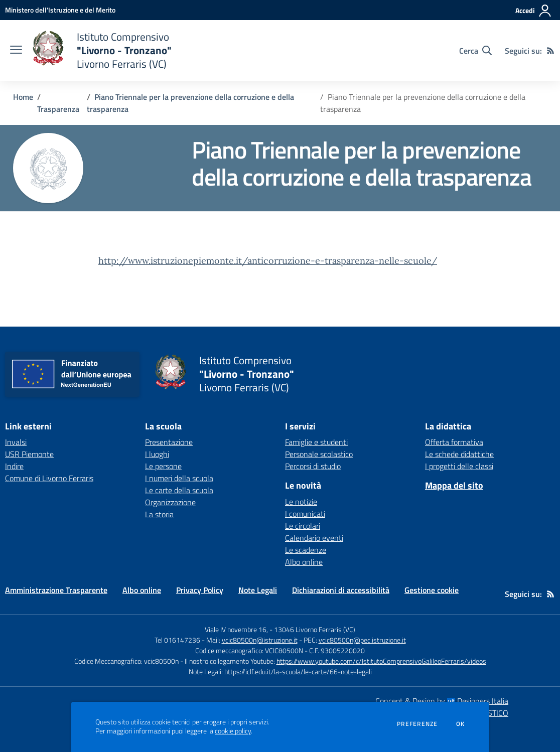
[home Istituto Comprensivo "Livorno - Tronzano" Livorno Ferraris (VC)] (102, 50)
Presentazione (169, 442)
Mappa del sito (454, 485)
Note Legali (258, 590)
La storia (159, 514)
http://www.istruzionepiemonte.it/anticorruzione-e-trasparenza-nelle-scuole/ (268, 261)
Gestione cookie (432, 590)
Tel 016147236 (177, 640)
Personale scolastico (319, 454)
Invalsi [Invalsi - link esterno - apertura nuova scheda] (16, 442)
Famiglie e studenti (316, 442)
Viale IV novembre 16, (236, 629)
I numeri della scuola (179, 478)
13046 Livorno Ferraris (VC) (315, 629)
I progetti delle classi (459, 466)
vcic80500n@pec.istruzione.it (362, 640)
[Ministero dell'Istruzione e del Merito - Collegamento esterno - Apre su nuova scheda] (60, 10)
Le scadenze (306, 550)
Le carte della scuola (179, 490)
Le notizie (301, 502)
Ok (461, 724)
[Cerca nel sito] (475, 51)
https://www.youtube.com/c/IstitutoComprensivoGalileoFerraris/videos (381, 661)
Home (23, 97)
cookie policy (233, 731)
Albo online (304, 562)
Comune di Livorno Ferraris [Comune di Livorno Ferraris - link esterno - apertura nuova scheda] (49, 478)
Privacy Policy (200, 590)
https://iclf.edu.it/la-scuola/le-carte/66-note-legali (298, 671)
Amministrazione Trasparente (56, 590)
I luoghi (157, 454)
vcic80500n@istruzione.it (260, 640)
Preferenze (417, 724)
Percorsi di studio (313, 466)
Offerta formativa (454, 442)
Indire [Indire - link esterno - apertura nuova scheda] (14, 466)
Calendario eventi (314, 538)
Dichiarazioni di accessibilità (341, 590)
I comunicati (305, 514)
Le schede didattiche (459, 454)
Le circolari (303, 526)
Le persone (163, 466)
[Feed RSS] (550, 51)
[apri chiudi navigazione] (16, 51)
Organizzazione (170, 502)
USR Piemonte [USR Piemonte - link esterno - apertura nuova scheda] (29, 454)
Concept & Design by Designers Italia (442, 701)
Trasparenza (58, 109)
